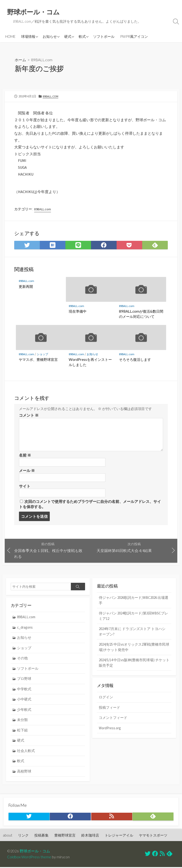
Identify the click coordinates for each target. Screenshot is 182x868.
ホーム (20, 60)
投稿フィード (109, 708)
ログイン (106, 698)
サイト (25, 486)
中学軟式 (24, 689)
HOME (10, 36)
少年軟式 (24, 710)
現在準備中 (78, 311)
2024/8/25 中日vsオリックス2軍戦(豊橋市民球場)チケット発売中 (134, 648)
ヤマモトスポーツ (153, 836)
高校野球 (24, 772)
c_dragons (25, 628)
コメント (29, 416)
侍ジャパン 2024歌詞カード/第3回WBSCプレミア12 (133, 616)
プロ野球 (24, 679)
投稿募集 (41, 836)
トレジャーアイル (119, 836)
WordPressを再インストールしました (90, 362)
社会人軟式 (26, 751)
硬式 (68, 36)
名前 (25, 456)
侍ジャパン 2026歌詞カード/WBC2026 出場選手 (134, 601)
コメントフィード (113, 719)
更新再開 (26, 287)
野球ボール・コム (35, 852)
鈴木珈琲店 (90, 836)
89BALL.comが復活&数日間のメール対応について (141, 314)
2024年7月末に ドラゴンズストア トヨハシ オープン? (132, 632)
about (8, 836)
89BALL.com (42, 60)
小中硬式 (24, 700)
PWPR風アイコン (134, 36)
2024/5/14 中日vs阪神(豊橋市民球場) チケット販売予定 (134, 663)
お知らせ (50, 36)
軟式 (82, 36)
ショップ (43, 354)
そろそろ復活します (135, 360)
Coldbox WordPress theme (29, 858)
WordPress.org (110, 729)
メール (27, 471)
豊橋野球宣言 (65, 836)
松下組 (22, 731)
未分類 (22, 720)
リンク (23, 836)
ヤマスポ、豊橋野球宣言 (38, 360)
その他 (22, 659)
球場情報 (28, 36)
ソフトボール (104, 36)
